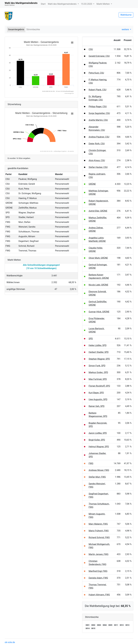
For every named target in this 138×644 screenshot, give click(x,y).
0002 (93, 625)
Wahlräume (126, 15)
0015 (93, 628)
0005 (110, 625)
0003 (99, 625)
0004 (105, 625)
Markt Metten (103, 4)
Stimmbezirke (33, 29)
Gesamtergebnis (16, 29)
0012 (122, 625)
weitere (126, 29)
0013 (127, 625)
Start (43, 4)
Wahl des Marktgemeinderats (62, 4)
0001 (88, 625)
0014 (88, 628)
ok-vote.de (10, 642)
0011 (116, 625)
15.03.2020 (87, 4)
